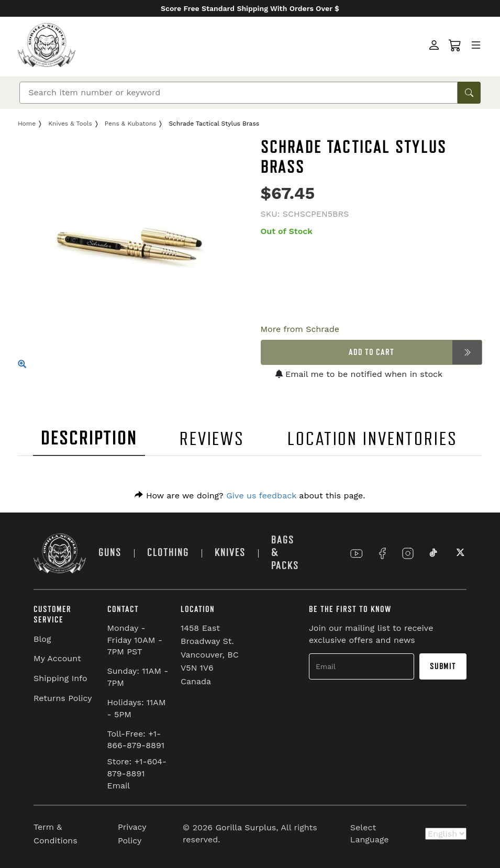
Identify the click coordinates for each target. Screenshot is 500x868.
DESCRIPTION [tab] (89, 438)
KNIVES (230, 553)
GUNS (110, 553)
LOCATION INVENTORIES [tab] (373, 439)
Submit (443, 666)
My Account (57, 658)
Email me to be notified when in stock (359, 374)
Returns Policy (63, 698)
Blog (42, 639)
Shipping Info (60, 678)
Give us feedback (261, 496)
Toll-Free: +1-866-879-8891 (136, 740)
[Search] (238, 93)
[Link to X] (459, 553)
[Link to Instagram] (408, 553)
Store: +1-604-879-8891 (137, 767)
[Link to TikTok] (434, 553)
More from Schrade (300, 329)
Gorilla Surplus (246, 827)
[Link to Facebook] (382, 553)
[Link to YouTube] (357, 553)
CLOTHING (168, 553)
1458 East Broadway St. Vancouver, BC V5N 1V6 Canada (210, 655)
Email (119, 786)
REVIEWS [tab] (212, 439)
